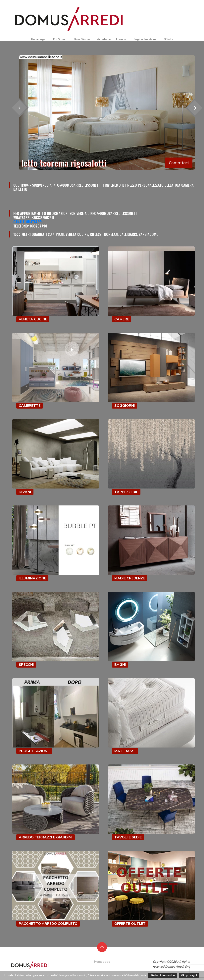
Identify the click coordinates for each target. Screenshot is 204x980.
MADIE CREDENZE (130, 578)
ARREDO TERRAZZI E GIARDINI (46, 837)
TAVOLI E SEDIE (128, 837)
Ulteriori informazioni (162, 975)
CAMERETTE (30, 405)
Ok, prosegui (189, 975)
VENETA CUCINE (33, 319)
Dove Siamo (82, 39)
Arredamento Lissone (112, 39)
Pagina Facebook (145, 39)
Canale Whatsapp (27, 222)
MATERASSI (125, 751)
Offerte (168, 39)
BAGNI (120, 664)
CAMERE (122, 319)
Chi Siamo (60, 39)
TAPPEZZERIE (126, 492)
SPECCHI (26, 664)
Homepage (38, 39)
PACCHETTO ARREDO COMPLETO (48, 923)
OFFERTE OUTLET (130, 923)
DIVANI (25, 492)
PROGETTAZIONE (34, 751)
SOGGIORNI (125, 405)
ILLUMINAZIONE (32, 578)
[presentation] (19, 108)
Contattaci (179, 163)
